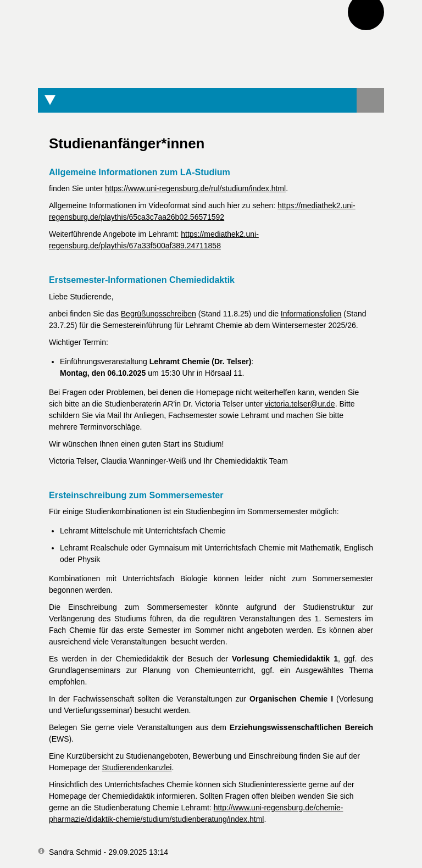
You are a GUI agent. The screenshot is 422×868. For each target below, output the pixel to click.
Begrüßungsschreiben (159, 314)
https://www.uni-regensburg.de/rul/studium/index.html (195, 188)
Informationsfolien (311, 314)
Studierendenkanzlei (137, 767)
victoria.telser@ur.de (300, 404)
